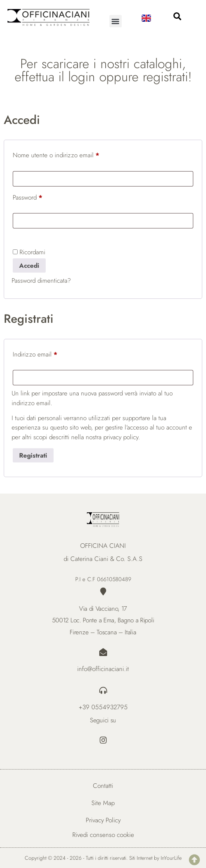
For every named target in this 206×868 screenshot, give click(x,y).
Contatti (103, 786)
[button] (116, 21)
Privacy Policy (103, 820)
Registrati (33, 455)
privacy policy (121, 437)
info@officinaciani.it (103, 669)
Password (39, 196)
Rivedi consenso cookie (103, 835)
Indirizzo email (47, 353)
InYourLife (171, 858)
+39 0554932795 (103, 707)
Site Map (103, 803)
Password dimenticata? (41, 280)
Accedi (29, 265)
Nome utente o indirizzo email (68, 154)
